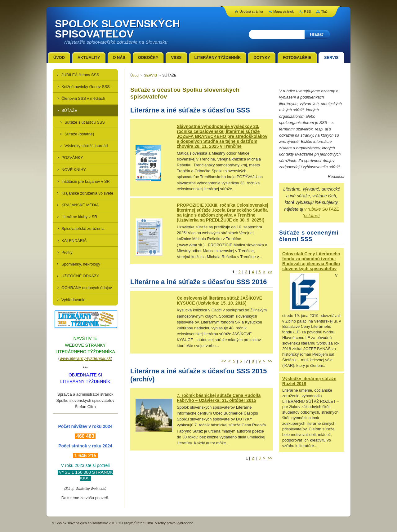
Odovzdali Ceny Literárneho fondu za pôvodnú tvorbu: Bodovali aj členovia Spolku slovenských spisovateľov (311, 261)
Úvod (134, 75)
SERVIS (150, 75)
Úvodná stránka (251, 11)
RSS (307, 11)
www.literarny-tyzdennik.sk (85, 358)
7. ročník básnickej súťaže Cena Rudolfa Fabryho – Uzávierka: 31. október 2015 (219, 398)
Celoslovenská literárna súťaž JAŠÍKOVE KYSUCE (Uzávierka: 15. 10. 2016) (219, 301)
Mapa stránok (283, 11)
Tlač (324, 11)
